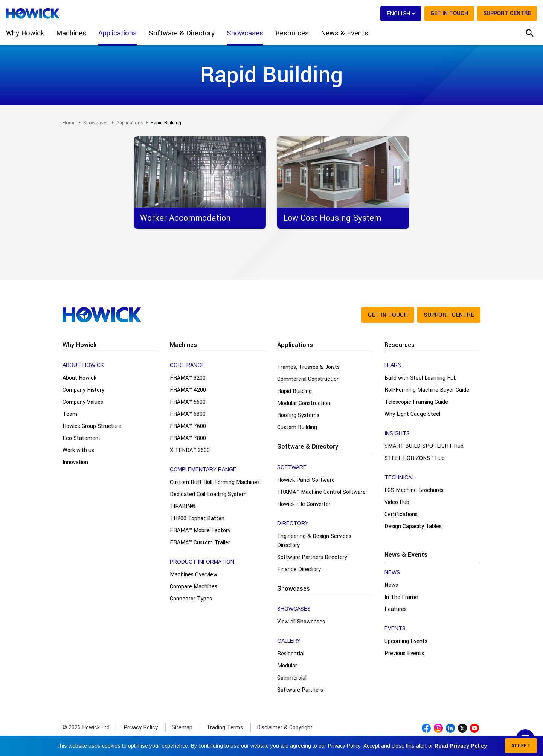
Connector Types (191, 599)
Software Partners (300, 690)
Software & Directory (308, 447)
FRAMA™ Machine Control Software (321, 492)
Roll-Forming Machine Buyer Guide (427, 390)
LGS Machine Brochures (414, 490)
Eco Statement (82, 438)
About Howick (79, 378)
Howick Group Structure (92, 426)
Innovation (75, 462)
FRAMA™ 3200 (188, 378)
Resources (400, 345)
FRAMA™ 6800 (188, 414)
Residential (291, 654)
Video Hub (397, 502)
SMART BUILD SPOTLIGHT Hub (424, 446)
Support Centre (507, 13)
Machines (183, 345)
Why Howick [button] (25, 33)
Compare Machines (194, 587)
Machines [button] (71, 33)
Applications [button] (117, 33)
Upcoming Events (406, 641)
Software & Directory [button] (182, 33)
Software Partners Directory (312, 557)
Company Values (83, 402)
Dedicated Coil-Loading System (208, 494)
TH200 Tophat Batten (197, 519)
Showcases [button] (245, 33)
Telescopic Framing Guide (416, 402)
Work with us (78, 450)
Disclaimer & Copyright (285, 728)
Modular (287, 666)
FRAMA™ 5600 (188, 402)
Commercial (292, 678)
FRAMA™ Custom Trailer (200, 543)
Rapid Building (294, 391)
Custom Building (297, 427)
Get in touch (449, 13)
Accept (521, 746)
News (391, 585)
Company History (83, 390)
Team (70, 414)
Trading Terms (225, 728)
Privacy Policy (141, 728)
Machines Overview (194, 575)
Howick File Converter (304, 504)
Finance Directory (299, 569)
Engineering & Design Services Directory (314, 541)
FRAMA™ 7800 (188, 438)
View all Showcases (301, 622)
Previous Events (404, 653)
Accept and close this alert (395, 746)
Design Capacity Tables (413, 526)
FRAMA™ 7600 (188, 426)
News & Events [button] (345, 33)
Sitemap (182, 728)
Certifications (401, 514)
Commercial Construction (308, 379)
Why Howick (79, 345)
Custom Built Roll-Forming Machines (215, 482)
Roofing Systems (298, 415)
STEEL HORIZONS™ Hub (415, 458)
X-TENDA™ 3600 (190, 450)
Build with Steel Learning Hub (421, 378)
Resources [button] (292, 33)
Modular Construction (304, 403)
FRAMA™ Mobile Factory (200, 531)
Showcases (294, 589)
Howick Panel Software (306, 480)
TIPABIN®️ (183, 506)
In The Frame (401, 597)
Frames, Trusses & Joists (308, 367)
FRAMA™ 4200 (188, 390)
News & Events (406, 555)
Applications (295, 345)
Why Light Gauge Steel (412, 414)
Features (396, 609)
